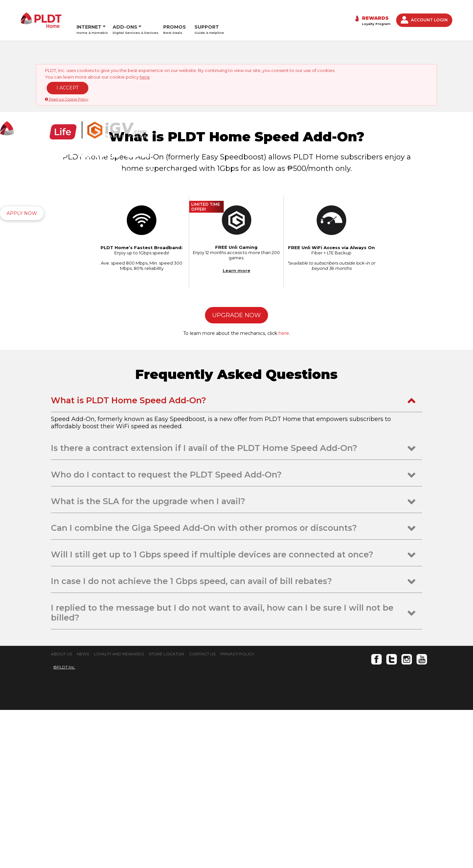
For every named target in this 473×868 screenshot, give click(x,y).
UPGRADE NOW (236, 473)
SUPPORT (209, 12)
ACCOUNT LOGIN (424, 12)
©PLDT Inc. (64, 825)
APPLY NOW (22, 198)
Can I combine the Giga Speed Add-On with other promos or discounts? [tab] (204, 686)
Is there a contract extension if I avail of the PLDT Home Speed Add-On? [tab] (204, 606)
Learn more (236, 429)
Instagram (407, 817)
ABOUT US (61, 812)
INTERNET (89, 10)
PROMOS (175, 12)
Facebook (376, 817)
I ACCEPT (68, 73)
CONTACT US (202, 812)
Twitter (392, 817)
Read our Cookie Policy (67, 84)
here (145, 62)
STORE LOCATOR (167, 812)
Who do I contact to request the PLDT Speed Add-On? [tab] (166, 633)
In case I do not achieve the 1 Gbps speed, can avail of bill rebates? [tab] (191, 739)
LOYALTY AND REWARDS (119, 812)
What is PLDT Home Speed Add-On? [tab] (129, 558)
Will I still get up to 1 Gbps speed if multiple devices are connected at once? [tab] (212, 713)
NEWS (83, 812)
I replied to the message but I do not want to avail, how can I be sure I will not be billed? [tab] (222, 771)
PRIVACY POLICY (237, 812)
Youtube (422, 817)
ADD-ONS (125, 10)
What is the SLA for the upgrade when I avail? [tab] (148, 659)
